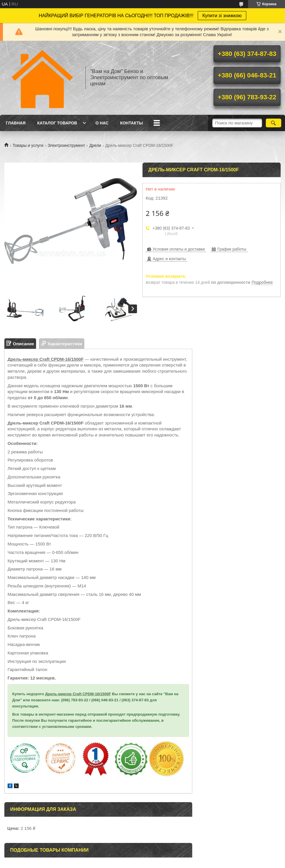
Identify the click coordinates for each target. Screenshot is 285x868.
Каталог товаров (57, 123)
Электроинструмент (66, 145)
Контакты (131, 123)
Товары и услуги (28, 145)
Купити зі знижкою (222, 16)
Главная (16, 123)
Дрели (95, 145)
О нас (102, 123)
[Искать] (274, 123)
